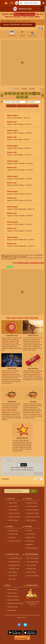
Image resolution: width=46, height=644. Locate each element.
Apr (18, 93)
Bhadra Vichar (31, 538)
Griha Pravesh (13, 534)
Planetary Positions (33, 510)
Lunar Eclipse (13, 506)
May (22, 93)
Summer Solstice (14, 513)
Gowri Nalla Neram (32, 562)
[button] (30, 3)
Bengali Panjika (12, 607)
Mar (14, 93)
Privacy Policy (32, 605)
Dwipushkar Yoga (14, 565)
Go (33, 491)
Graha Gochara (31, 520)
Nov (22, 97)
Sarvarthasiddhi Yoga (15, 558)
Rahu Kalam (30, 541)
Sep (38, 93)
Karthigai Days (31, 569)
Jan (6, 93)
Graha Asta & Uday (33, 513)
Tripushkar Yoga (14, 569)
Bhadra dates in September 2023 (31, 263)
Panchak (29, 531)
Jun (27, 93)
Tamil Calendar (31, 565)
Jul (30, 93)
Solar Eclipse (13, 503)
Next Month (33, 106)
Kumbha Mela (12, 610)
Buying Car (12, 538)
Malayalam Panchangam (15, 603)
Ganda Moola (31, 534)
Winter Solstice (13, 520)
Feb (10, 93)
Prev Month (11, 106)
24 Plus (32, 89)
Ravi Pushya (13, 572)
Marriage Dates (14, 531)
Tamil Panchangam (33, 558)
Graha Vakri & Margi (33, 517)
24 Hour (24, 89)
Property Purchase (15, 541)
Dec (26, 97)
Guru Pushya (13, 576)
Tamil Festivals (31, 572)
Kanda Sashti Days (33, 576)
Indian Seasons (12, 589)
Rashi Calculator (13, 596)
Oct (18, 97)
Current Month (22, 106)
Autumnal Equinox (15, 517)
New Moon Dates (32, 506)
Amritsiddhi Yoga (14, 562)
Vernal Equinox (14, 510)
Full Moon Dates (32, 503)
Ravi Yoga (12, 579)
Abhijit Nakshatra (32, 548)
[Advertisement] (23, 63)
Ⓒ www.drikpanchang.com (32, 603)
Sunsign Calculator (14, 600)
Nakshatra (30, 544)
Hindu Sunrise (12, 593)
